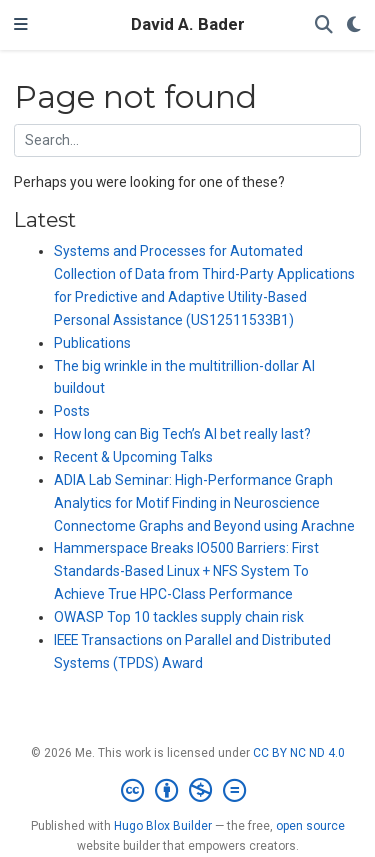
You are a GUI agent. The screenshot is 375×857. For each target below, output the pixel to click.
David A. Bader (188, 24)
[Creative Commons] (187, 791)
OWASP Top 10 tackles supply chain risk (179, 617)
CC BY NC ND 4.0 (299, 753)
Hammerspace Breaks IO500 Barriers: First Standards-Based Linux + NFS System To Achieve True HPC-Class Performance (186, 571)
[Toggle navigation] (21, 25)
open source (310, 826)
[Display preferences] (354, 25)
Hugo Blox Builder (163, 826)
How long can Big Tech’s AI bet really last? (182, 434)
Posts (72, 411)
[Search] (324, 25)
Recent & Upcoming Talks (133, 457)
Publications (92, 343)
